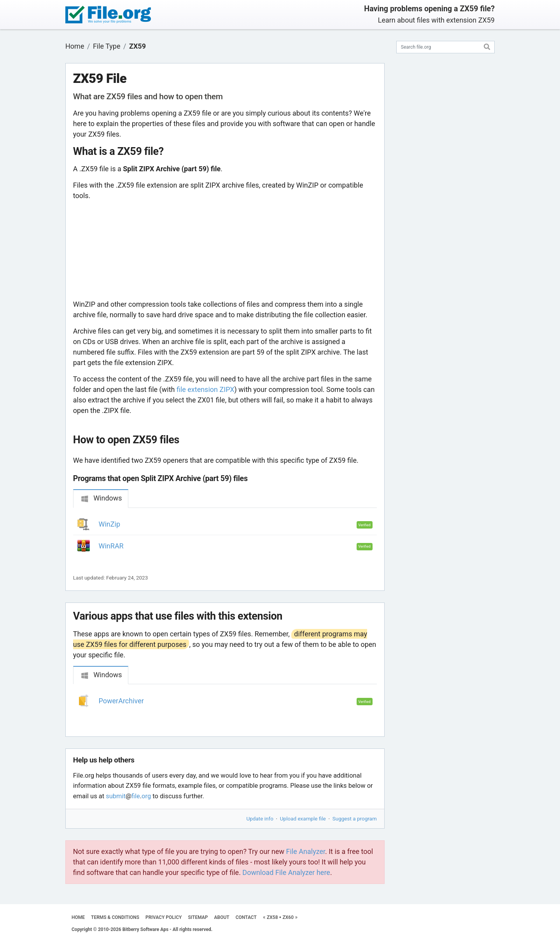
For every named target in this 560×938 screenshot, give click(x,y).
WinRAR (111, 546)
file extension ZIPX (206, 389)
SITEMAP (198, 917)
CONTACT (246, 917)
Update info (260, 819)
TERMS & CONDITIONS (115, 917)
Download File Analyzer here (286, 872)
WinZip (110, 524)
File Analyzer (306, 851)
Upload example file (303, 819)
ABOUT (222, 917)
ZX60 (288, 917)
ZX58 (272, 917)
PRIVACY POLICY (164, 917)
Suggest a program (355, 819)
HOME (78, 917)
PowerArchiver (121, 701)
